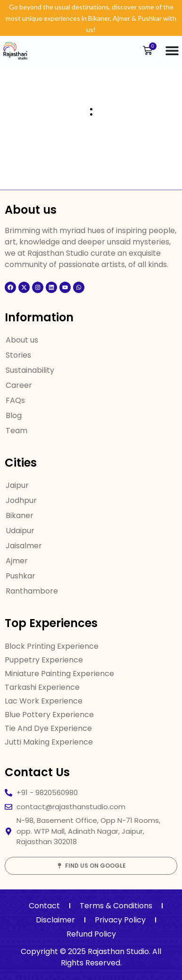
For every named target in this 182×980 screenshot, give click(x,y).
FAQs (15, 400)
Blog (14, 415)
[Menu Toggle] (172, 50)
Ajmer (17, 561)
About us (22, 340)
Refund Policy (91, 934)
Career (19, 385)
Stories (18, 355)
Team (17, 431)
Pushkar (21, 576)
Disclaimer (55, 920)
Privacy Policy (120, 920)
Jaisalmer (24, 546)
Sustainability (30, 370)
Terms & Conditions (116, 906)
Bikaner (20, 515)
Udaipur (20, 531)
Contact (44, 906)
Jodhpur (21, 500)
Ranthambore (32, 591)
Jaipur (17, 485)
